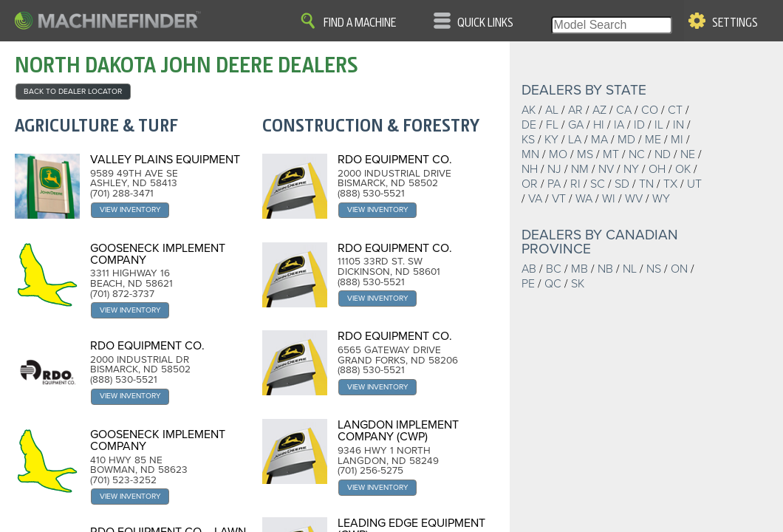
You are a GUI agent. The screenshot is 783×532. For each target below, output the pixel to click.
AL (552, 110)
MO (558, 154)
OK (683, 169)
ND (663, 154)
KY (551, 140)
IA (619, 125)
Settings (735, 23)
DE (529, 125)
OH (657, 169)
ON (679, 269)
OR (530, 184)
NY (631, 169)
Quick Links (485, 23)
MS (585, 154)
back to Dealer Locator (73, 91)
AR (575, 110)
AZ (599, 110)
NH (530, 169)
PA (554, 184)
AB (529, 269)
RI (575, 184)
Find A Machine (360, 23)
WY (661, 199)
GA (576, 125)
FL (552, 125)
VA (535, 199)
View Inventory (130, 209)
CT (675, 110)
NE (688, 154)
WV (634, 199)
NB (605, 269)
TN (646, 184)
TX (670, 184)
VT (559, 199)
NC (637, 154)
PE (528, 284)
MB (579, 269)
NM (580, 169)
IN (678, 125)
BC (554, 269)
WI (609, 199)
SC (598, 184)
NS (654, 269)
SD (622, 184)
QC (553, 284)
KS (528, 140)
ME (653, 140)
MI (677, 140)
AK (529, 110)
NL (630, 269)
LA (575, 140)
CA (624, 110)
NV (606, 169)
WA (584, 199)
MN (530, 154)
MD (626, 140)
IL (659, 125)
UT (694, 184)
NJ (554, 169)
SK (578, 284)
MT (611, 154)
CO (650, 110)
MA (599, 140)
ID (639, 125)
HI (599, 125)
